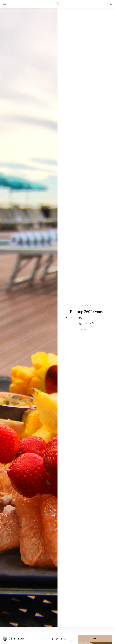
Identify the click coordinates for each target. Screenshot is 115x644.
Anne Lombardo (17, 639)
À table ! (86, 305)
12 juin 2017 (86, 330)
